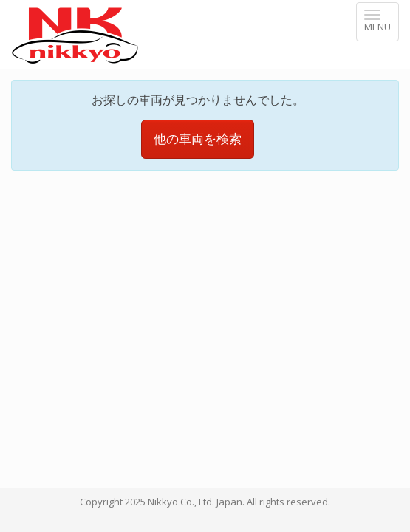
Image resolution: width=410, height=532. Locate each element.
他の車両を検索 (198, 115)
